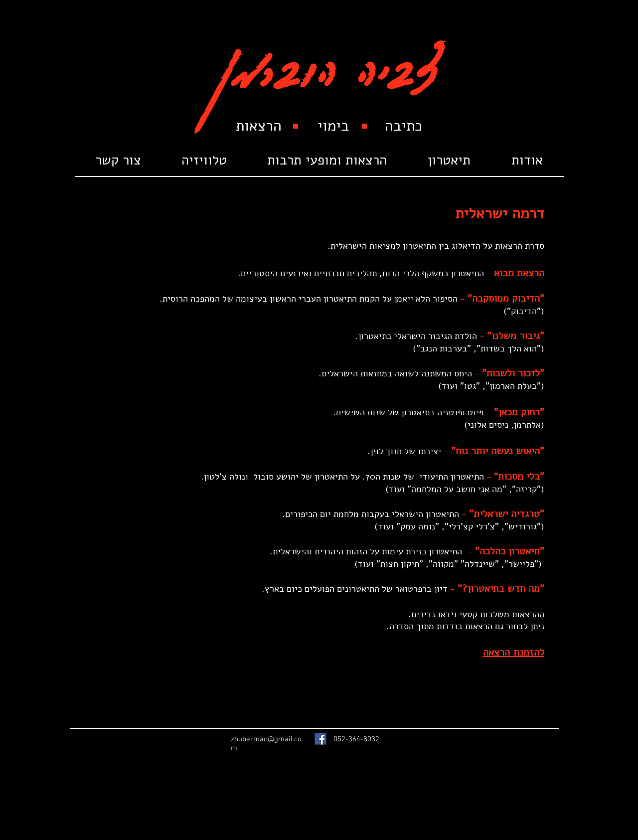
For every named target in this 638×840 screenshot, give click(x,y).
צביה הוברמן (328, 61)
